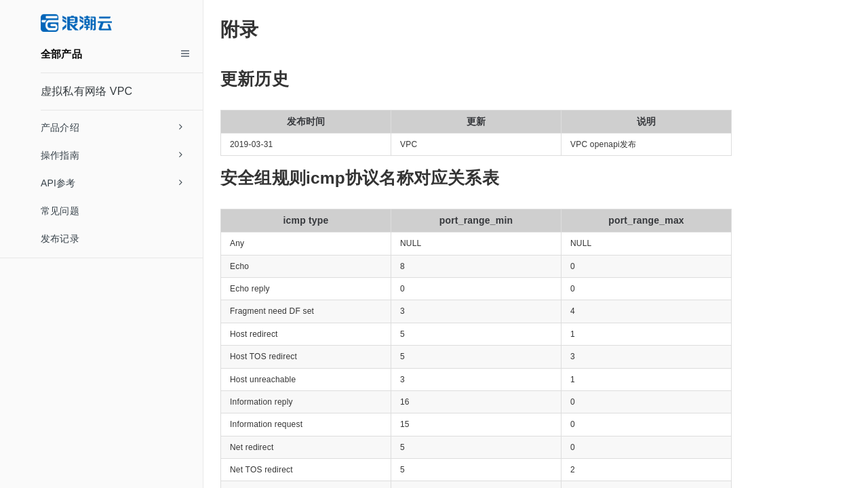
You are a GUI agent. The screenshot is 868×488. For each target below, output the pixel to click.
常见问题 (60, 211)
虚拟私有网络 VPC (86, 91)
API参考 (112, 183)
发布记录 (60, 239)
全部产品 (61, 54)
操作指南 (112, 155)
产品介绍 (112, 127)
